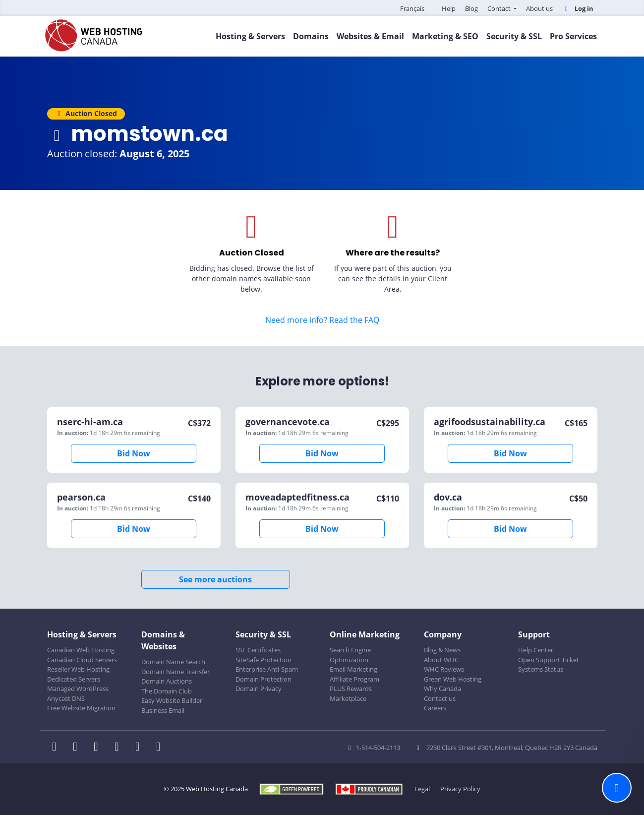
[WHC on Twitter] (78, 748)
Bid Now (134, 453)
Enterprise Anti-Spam (267, 669)
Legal (422, 789)
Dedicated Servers (74, 679)
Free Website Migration (81, 708)
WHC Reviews (444, 669)
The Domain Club (167, 691)
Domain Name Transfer (176, 672)
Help (449, 8)
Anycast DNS (66, 698)
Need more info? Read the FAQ (322, 320)
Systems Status (541, 669)
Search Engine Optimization (350, 655)
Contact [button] (500, 8)
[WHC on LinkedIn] (99, 748)
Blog (471, 8)
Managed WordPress (78, 689)
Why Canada (442, 689)
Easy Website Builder (172, 700)
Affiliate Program (354, 679)
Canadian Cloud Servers (82, 660)
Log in (578, 8)
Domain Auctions (167, 681)
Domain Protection (263, 679)
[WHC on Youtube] (141, 748)
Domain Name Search (173, 662)
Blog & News (442, 650)
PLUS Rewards (351, 689)
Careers (435, 708)
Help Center (536, 650)
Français (412, 8)
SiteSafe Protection (263, 660)
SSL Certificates (258, 650)
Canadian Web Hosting (81, 650)
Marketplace (348, 698)
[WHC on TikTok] (161, 748)
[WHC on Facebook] (58, 748)
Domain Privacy (259, 689)
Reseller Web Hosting (78, 669)
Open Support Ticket (549, 660)
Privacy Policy (460, 789)
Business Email (163, 710)
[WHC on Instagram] (120, 748)
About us (539, 8)
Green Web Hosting (453, 679)
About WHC (441, 660)
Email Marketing (353, 669)
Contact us (440, 698)
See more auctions (215, 579)
